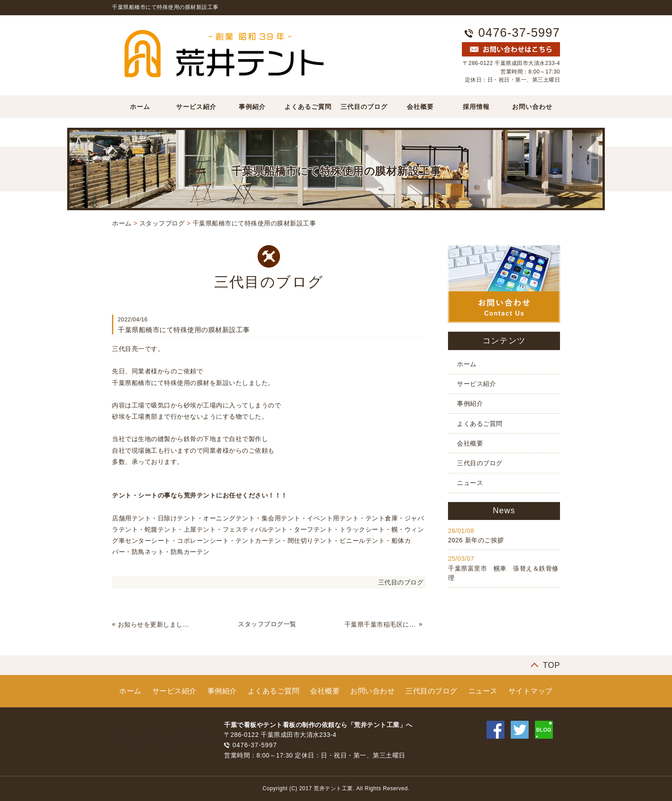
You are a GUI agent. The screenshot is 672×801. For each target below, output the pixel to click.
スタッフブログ (162, 223)
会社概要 (420, 107)
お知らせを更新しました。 (154, 624)
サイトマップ (531, 691)
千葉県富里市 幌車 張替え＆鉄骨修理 (503, 573)
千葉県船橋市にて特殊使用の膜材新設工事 (254, 223)
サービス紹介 (196, 107)
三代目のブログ (364, 107)
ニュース (470, 483)
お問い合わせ (532, 107)
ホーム (140, 107)
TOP (551, 665)
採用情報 (476, 107)
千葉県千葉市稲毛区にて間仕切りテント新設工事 (381, 624)
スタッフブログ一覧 (267, 624)
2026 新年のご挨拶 (476, 540)
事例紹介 (252, 107)
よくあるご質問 (308, 107)
